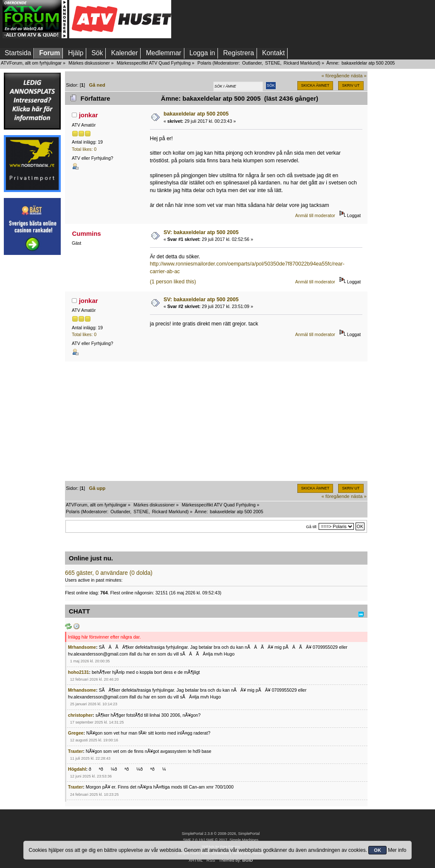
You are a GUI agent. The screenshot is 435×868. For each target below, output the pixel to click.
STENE (273, 63)
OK (377, 850)
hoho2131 (78, 672)
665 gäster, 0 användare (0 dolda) (109, 573)
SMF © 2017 (216, 840)
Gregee (76, 733)
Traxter (75, 751)
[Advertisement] (32, 388)
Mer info (397, 850)
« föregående (336, 76)
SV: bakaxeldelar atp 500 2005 (201, 232)
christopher (80, 715)
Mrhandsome (82, 647)
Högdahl (77, 769)
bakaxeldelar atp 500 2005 (196, 114)
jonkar (89, 115)
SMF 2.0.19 (193, 840)
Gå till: (312, 527)
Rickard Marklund (301, 63)
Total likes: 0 (84, 149)
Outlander (252, 63)
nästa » (359, 76)
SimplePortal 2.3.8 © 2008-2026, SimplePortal (221, 834)
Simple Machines (244, 840)
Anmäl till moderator (315, 215)
